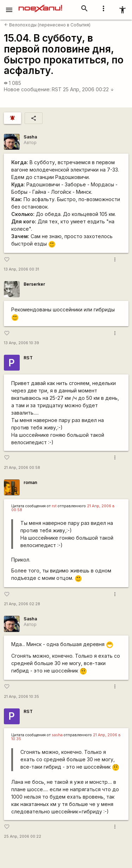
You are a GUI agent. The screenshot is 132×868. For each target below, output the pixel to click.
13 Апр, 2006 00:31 (21, 269)
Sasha (30, 137)
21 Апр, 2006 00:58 (22, 468)
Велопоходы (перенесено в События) (47, 25)
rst (54, 506)
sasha (57, 735)
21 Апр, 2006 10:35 (21, 697)
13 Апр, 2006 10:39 (21, 343)
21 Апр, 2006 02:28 (22, 604)
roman (30, 482)
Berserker (34, 284)
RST (57, 89)
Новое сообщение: (27, 89)
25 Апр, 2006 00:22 (89, 89)
